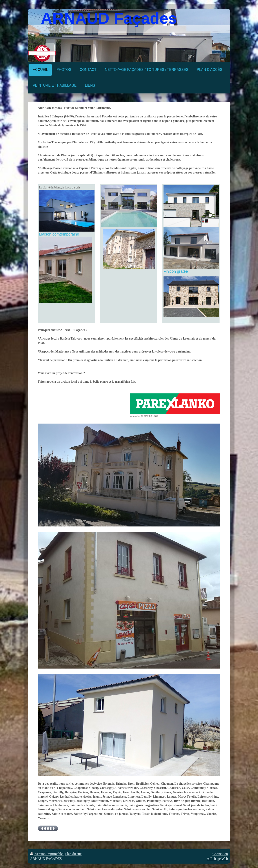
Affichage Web (217, 859)
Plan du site (74, 854)
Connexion (220, 854)
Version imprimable (47, 854)
